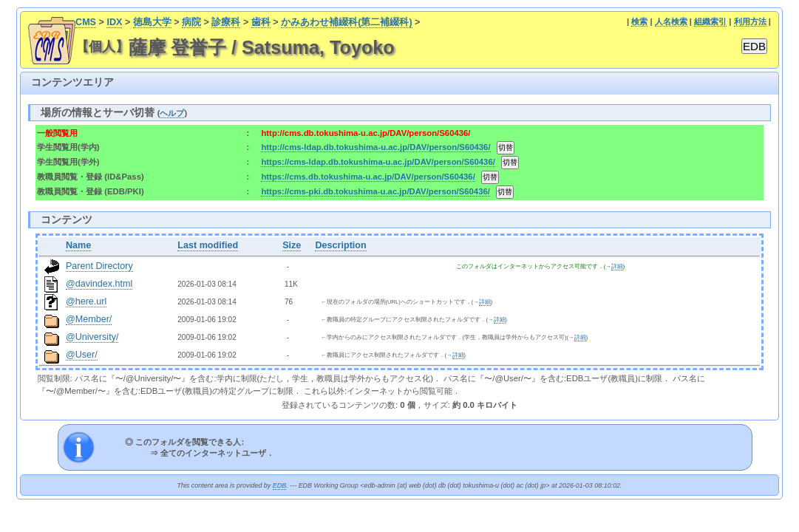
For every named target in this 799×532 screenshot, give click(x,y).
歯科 (261, 22)
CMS (86, 22)
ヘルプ (172, 113)
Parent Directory (99, 266)
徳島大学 (152, 22)
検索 (639, 21)
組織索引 (710, 21)
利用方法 (750, 21)
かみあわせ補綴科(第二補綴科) (346, 22)
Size (292, 245)
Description (340, 245)
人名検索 (671, 21)
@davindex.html (99, 284)
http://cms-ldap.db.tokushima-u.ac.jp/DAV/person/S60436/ (375, 147)
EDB (279, 485)
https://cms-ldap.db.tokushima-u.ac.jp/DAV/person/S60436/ (378, 162)
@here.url (86, 301)
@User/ (82, 355)
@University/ (92, 337)
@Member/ (89, 319)
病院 (191, 22)
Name (78, 245)
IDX (114, 22)
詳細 (617, 266)
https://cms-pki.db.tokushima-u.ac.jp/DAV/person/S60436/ (375, 191)
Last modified (208, 245)
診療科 (226, 22)
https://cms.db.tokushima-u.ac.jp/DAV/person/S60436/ (368, 177)
